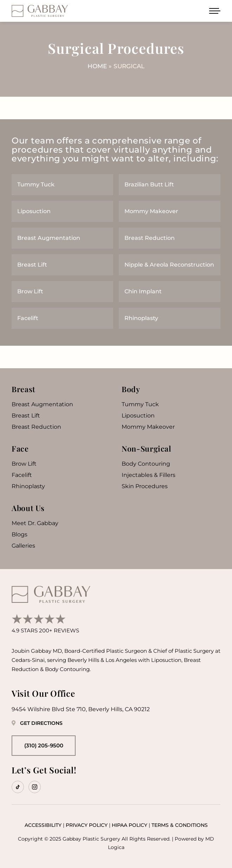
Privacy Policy (87, 825)
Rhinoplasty (141, 318)
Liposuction (34, 211)
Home (97, 66)
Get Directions (37, 723)
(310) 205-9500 (44, 745)
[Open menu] (215, 11)
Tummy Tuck (36, 184)
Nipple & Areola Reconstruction (169, 265)
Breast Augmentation (49, 238)
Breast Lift (32, 265)
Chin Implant (143, 291)
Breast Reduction (150, 238)
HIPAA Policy (130, 825)
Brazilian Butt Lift (149, 184)
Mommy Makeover (151, 211)
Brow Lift (30, 291)
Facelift (28, 318)
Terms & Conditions (180, 825)
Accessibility (43, 825)
